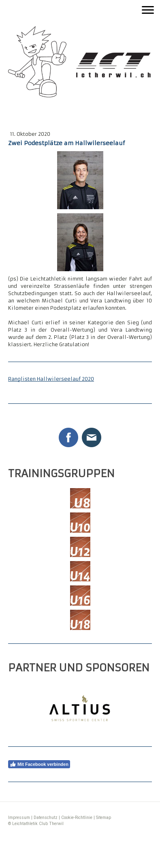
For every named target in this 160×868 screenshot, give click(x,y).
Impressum (19, 818)
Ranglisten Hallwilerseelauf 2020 (51, 379)
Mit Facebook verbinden (39, 764)
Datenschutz (46, 818)
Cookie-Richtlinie (77, 818)
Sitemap (103, 818)
